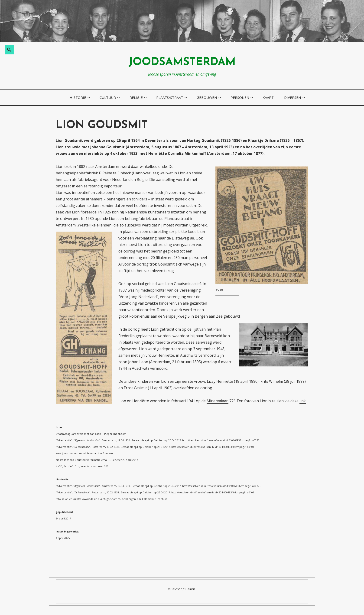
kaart (268, 97)
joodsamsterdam (182, 62)
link (303, 401)
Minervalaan (218, 401)
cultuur (108, 97)
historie (78, 97)
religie (136, 97)
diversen (292, 97)
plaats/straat (170, 97)
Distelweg (180, 238)
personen (240, 97)
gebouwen (207, 97)
